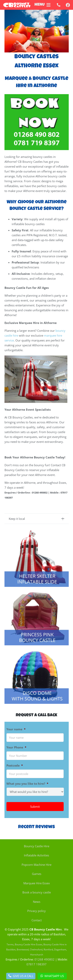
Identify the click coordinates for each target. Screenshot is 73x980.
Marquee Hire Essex (37, 883)
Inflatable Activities (36, 855)
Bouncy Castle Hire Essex (29, 944)
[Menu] (48, 5)
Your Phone (16, 747)
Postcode (15, 766)
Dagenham (60, 949)
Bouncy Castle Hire (37, 846)
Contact (37, 920)
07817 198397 (36, 964)
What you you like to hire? (27, 784)
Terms (10, 944)
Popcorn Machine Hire (36, 865)
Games (37, 874)
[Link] (17, 5)
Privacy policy (36, 911)
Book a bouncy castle (37, 892)
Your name (16, 729)
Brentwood (23, 949)
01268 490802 (44, 959)
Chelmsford (36, 949)
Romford (48, 949)
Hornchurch (37, 955)
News (37, 902)
